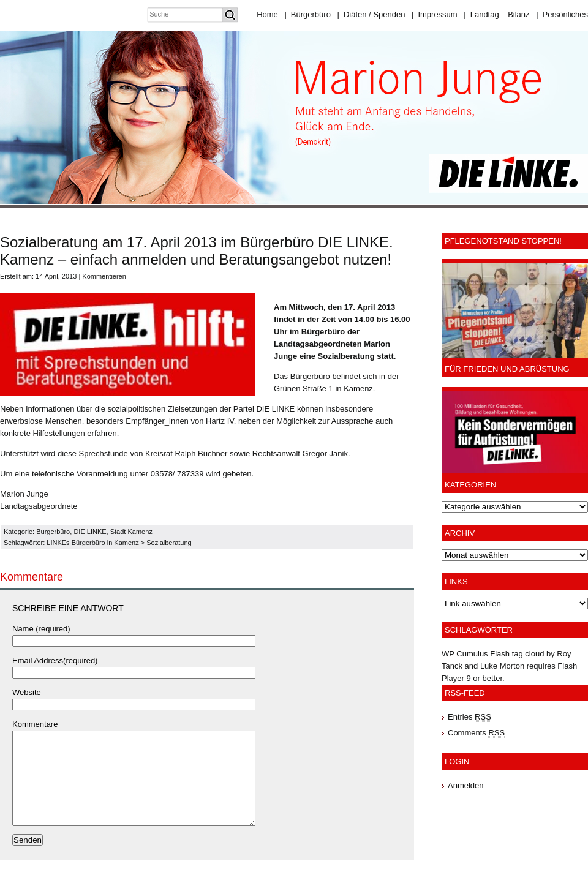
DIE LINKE (90, 532)
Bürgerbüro (307, 14)
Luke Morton (502, 666)
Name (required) (41, 629)
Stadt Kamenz (131, 532)
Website (27, 692)
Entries (469, 717)
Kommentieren (104, 276)
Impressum (435, 14)
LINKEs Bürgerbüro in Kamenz (92, 543)
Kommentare (35, 724)
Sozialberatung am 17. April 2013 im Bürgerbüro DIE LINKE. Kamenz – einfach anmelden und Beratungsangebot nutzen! (197, 251)
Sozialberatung (169, 543)
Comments (476, 733)
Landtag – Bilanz (496, 14)
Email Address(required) (55, 660)
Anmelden (466, 785)
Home (267, 14)
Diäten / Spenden (371, 14)
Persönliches (562, 14)
